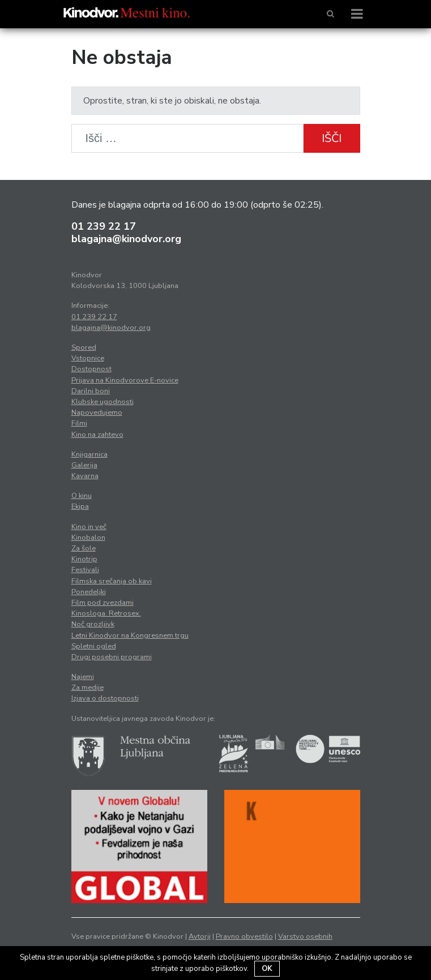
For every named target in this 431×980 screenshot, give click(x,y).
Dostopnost (91, 369)
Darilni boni (91, 391)
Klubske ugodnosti (103, 402)
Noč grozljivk (93, 624)
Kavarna (85, 476)
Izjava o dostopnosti (105, 698)
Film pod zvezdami (103, 603)
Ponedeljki (89, 592)
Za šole (84, 548)
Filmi (79, 423)
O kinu (82, 496)
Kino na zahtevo (97, 435)
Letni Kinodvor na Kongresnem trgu (130, 635)
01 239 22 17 (104, 226)
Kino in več (89, 527)
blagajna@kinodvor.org (126, 239)
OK (267, 969)
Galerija (84, 465)
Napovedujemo (97, 412)
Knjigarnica (89, 454)
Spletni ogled (94, 646)
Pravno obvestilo (244, 936)
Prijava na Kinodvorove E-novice (125, 380)
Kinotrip (84, 559)
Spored (84, 347)
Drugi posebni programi (112, 657)
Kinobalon (88, 538)
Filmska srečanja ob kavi (112, 581)
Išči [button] (332, 138)
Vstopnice (88, 358)
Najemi (83, 677)
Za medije (88, 687)
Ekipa (80, 506)
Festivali (85, 570)
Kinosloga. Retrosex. (106, 613)
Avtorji (200, 936)
